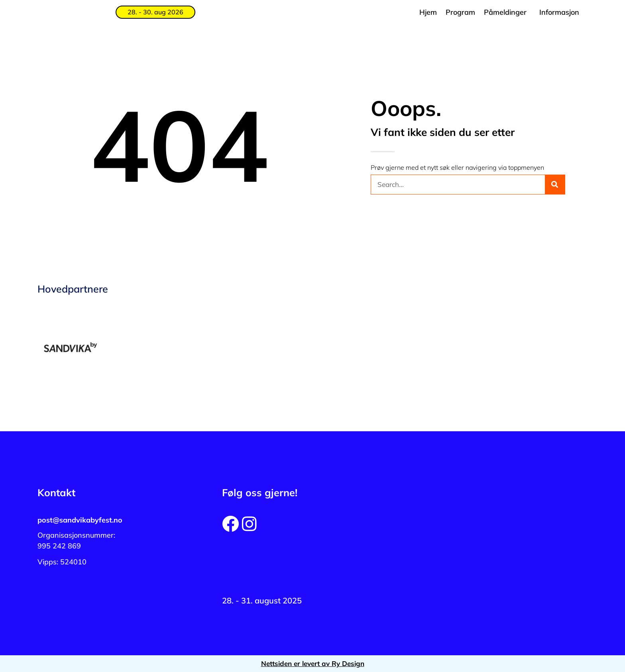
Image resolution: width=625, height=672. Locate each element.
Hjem (428, 12)
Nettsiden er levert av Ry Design (313, 663)
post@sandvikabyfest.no (80, 520)
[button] (507, 12)
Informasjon (559, 12)
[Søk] (555, 185)
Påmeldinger (505, 12)
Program (460, 12)
